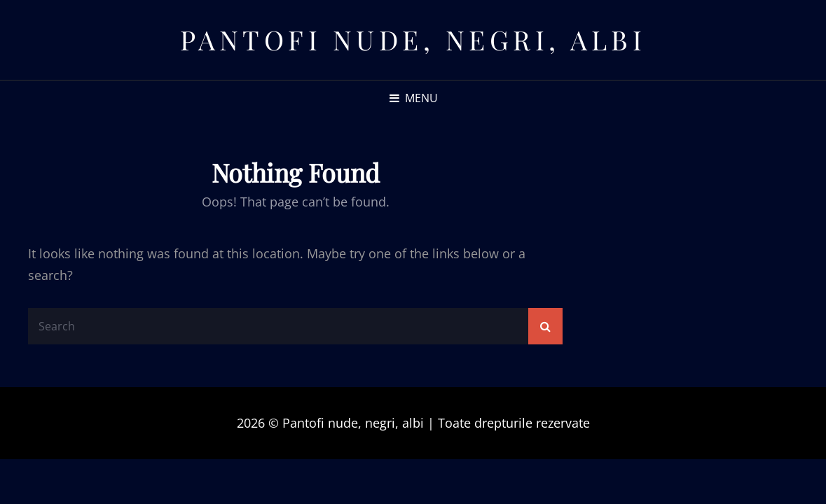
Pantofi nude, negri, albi (413, 40)
